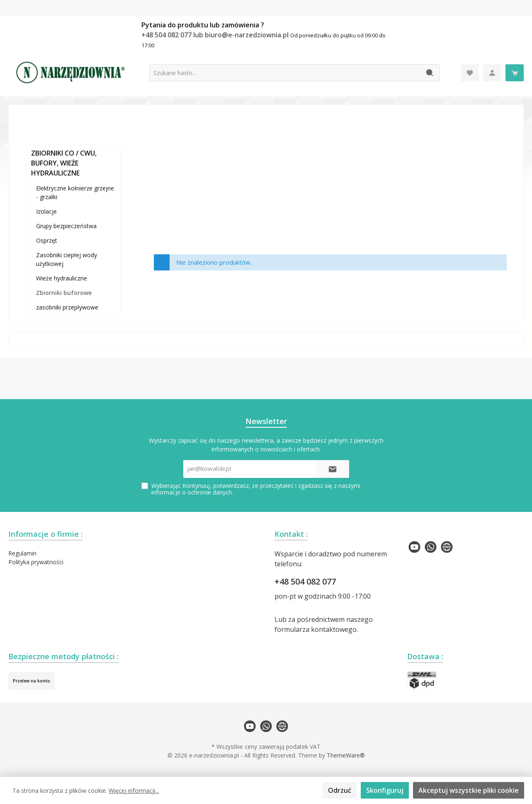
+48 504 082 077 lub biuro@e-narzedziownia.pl (216, 35)
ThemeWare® (346, 755)
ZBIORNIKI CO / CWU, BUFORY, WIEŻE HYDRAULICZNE (64, 163)
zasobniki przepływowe (67, 307)
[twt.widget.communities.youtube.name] (414, 547)
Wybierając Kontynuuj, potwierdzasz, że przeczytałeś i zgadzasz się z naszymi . (256, 489)
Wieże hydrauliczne (62, 278)
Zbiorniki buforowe (64, 293)
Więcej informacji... (134, 791)
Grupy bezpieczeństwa (66, 226)
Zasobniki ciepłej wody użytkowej (67, 259)
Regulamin (22, 553)
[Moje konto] (492, 73)
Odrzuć (340, 790)
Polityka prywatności (36, 562)
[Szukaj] (430, 73)
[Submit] (333, 469)
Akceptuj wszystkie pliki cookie (469, 790)
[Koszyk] (515, 73)
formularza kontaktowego (316, 629)
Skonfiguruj (385, 790)
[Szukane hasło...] (285, 73)
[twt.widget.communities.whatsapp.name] (431, 547)
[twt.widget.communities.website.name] (447, 547)
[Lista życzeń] (470, 73)
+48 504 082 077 (305, 581)
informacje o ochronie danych (192, 492)
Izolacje (46, 211)
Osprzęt (47, 240)
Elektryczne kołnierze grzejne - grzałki (75, 192)
